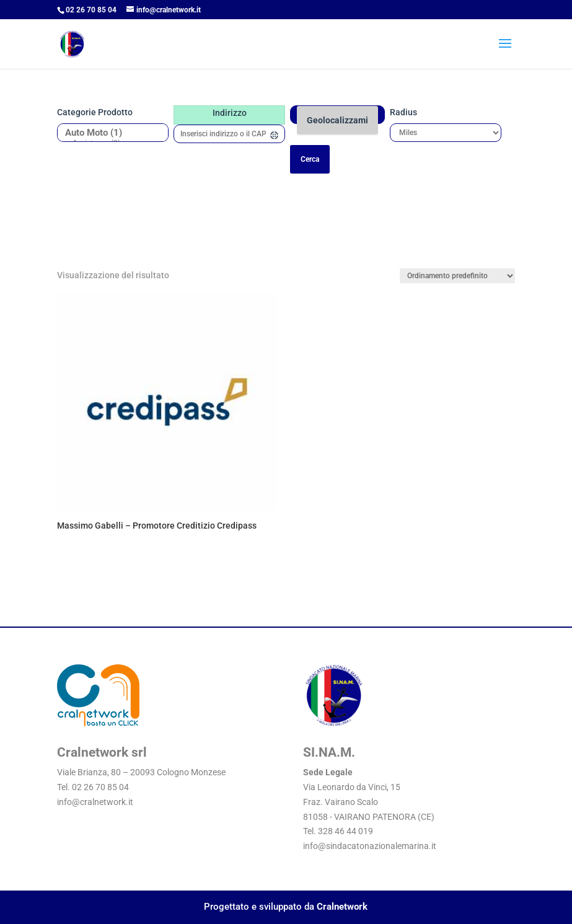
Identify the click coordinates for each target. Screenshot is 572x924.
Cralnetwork (342, 907)
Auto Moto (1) (108, 133)
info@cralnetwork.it (95, 802)
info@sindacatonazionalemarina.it (370, 846)
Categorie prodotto (95, 112)
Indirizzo (230, 113)
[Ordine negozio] (457, 276)
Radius (403, 112)
